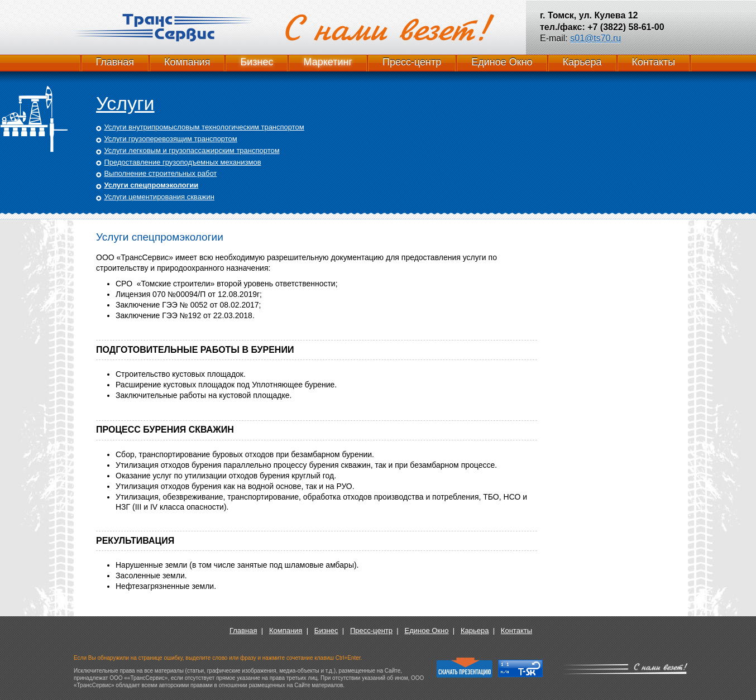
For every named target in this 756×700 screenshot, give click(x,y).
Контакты (654, 62)
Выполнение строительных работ (160, 173)
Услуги (125, 103)
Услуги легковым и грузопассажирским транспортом (192, 150)
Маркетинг (328, 62)
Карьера (582, 62)
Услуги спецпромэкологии (151, 185)
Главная (115, 62)
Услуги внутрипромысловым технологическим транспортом (204, 127)
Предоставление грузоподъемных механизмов (182, 162)
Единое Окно (502, 62)
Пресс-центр (412, 62)
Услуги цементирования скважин (159, 197)
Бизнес (257, 62)
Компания (187, 62)
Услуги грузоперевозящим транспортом (170, 139)
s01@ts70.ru (595, 38)
